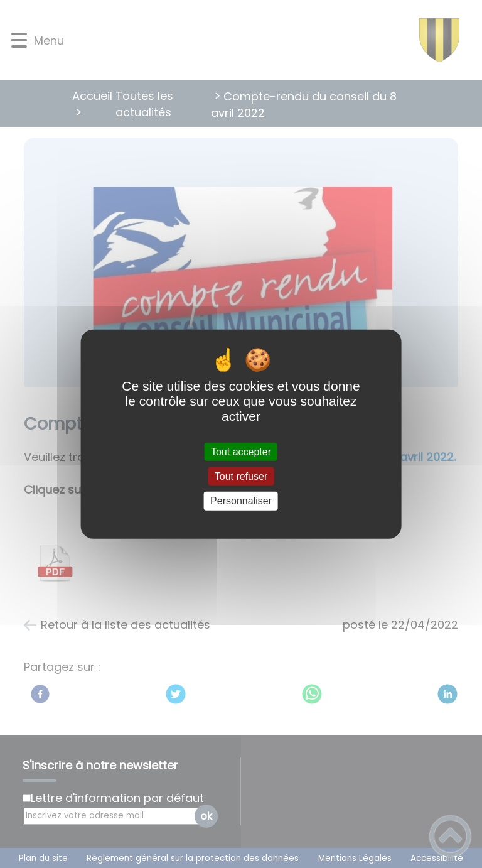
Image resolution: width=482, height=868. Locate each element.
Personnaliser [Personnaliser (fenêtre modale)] (241, 501)
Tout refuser (241, 476)
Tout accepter (241, 452)
